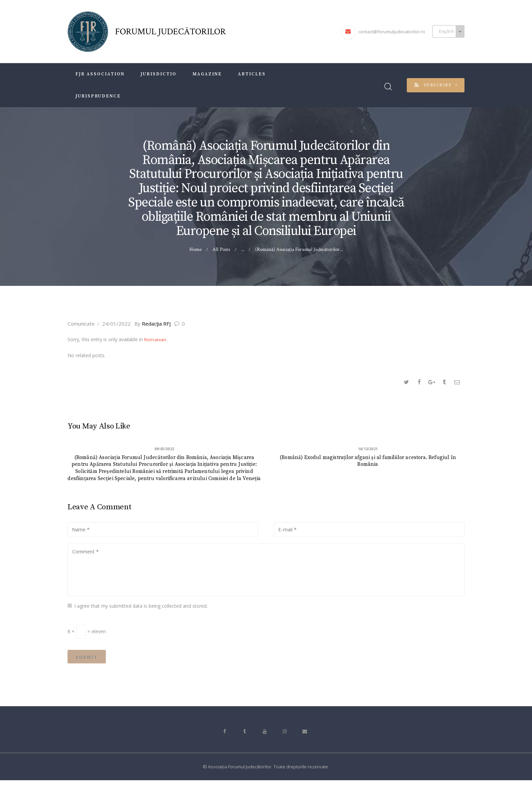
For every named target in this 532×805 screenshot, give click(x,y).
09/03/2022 (164, 449)
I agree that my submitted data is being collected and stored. (141, 627)
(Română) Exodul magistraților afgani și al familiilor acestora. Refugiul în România (368, 463)
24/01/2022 (116, 324)
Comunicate (81, 324)
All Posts (221, 249)
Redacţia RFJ (156, 324)
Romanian (155, 339)
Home (196, 249)
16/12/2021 (368, 449)
